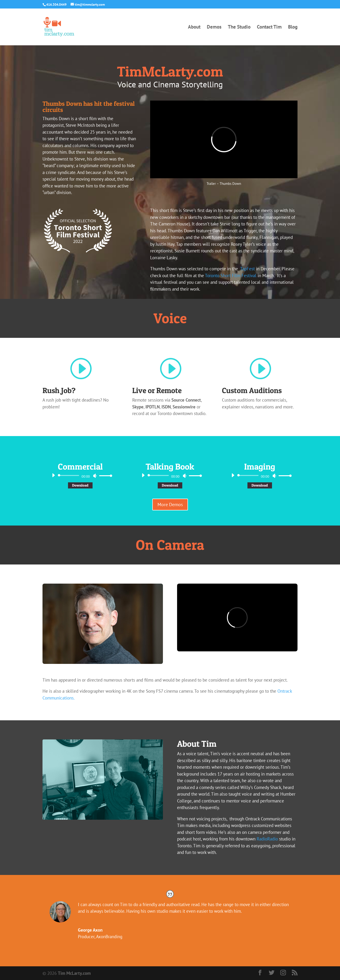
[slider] (69, 475)
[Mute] (95, 476)
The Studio (239, 28)
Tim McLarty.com (74, 973)
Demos (214, 28)
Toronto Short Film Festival (231, 276)
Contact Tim (269, 28)
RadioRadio (267, 839)
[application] (80, 475)
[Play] (53, 475)
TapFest (247, 269)
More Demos (170, 505)
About (194, 28)
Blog (293, 28)
